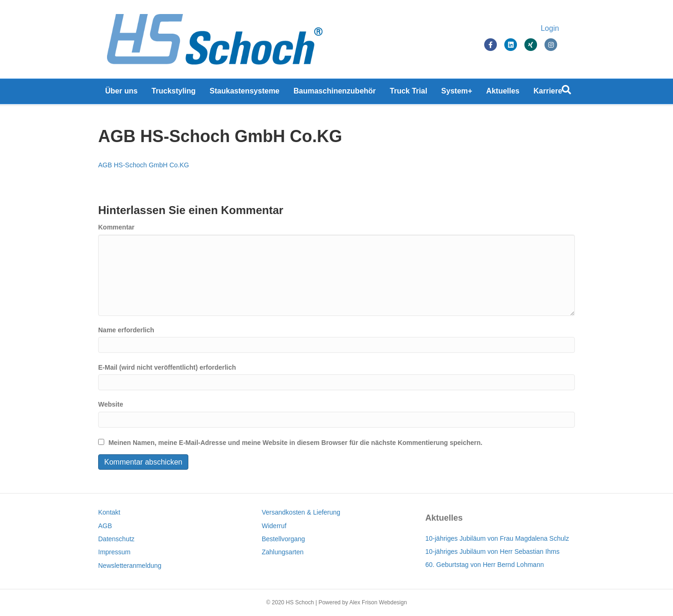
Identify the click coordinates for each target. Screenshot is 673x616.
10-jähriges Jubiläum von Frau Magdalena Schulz (497, 538)
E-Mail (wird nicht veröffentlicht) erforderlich (167, 367)
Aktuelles (503, 93)
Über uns (121, 93)
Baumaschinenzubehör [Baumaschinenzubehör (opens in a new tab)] (335, 93)
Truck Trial (408, 93)
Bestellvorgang (283, 539)
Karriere (548, 93)
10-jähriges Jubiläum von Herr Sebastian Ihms (492, 552)
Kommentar (116, 227)
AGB (105, 526)
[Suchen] (566, 92)
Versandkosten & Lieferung (301, 512)
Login (559, 29)
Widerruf (274, 526)
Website (111, 404)
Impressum (114, 552)
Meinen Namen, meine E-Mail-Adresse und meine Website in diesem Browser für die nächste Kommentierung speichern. (295, 443)
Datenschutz (116, 539)
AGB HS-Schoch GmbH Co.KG (144, 165)
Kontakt (109, 512)
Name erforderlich (126, 330)
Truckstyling (173, 93)
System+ (457, 93)
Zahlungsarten (283, 552)
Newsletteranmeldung (130, 566)
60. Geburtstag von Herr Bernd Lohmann (485, 565)
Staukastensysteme (245, 93)
